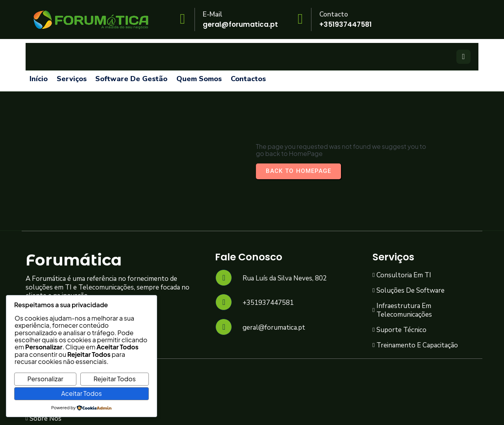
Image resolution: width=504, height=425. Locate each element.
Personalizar (45, 379)
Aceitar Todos (81, 393)
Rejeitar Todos (115, 379)
